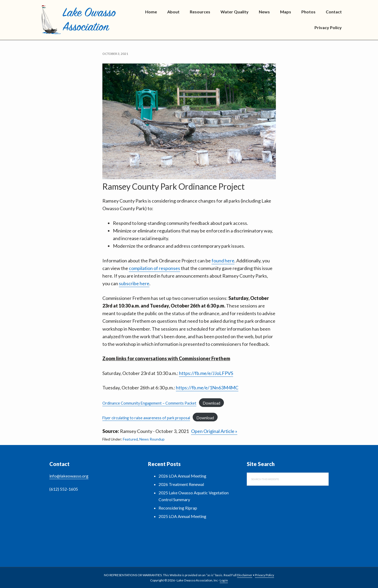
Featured (130, 439)
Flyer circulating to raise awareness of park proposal (146, 418)
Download (212, 403)
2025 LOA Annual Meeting (182, 516)
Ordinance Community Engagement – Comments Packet (149, 403)
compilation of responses (154, 268)
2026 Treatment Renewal (181, 484)
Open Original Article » (214, 431)
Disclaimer (245, 575)
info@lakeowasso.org (69, 476)
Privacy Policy (264, 575)
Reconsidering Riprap (178, 508)
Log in (224, 580)
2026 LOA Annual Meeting (182, 476)
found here (223, 261)
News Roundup (152, 439)
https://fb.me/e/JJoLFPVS (206, 373)
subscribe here (134, 283)
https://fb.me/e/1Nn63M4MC (207, 388)
